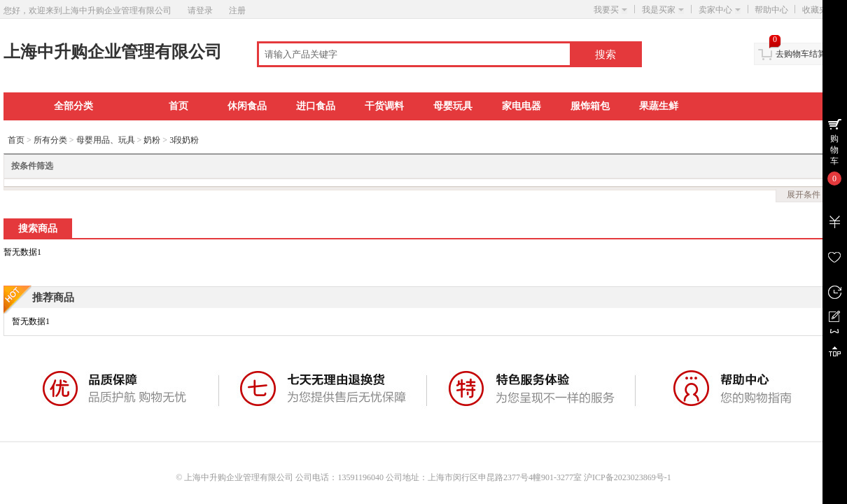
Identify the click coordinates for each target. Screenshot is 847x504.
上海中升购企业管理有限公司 (113, 52)
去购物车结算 (801, 54)
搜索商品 (38, 229)
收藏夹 (819, 10)
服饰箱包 (590, 106)
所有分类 (50, 140)
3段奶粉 (184, 140)
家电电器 (521, 106)
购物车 (834, 150)
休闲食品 (247, 106)
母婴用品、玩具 (106, 140)
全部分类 (73, 106)
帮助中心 (771, 10)
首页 (178, 106)
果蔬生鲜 (659, 106)
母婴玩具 (453, 106)
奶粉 (152, 140)
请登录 (200, 10)
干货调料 (384, 106)
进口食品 (316, 106)
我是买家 (663, 10)
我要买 (610, 10)
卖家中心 (720, 10)
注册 (237, 10)
